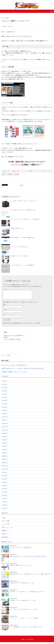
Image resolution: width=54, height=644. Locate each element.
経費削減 (10, 174)
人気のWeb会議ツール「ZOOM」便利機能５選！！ (23, 238)
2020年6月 (5, 445)
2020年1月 (5, 461)
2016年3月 (5, 510)
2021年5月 (5, 409)
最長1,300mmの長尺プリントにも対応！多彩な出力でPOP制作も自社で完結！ (23, 370)
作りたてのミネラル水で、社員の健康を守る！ (15, 367)
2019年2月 (5, 497)
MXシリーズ (21, 171)
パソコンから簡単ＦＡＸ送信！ (13, 341)
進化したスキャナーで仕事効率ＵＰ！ (15, 337)
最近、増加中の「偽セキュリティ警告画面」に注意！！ (24, 210)
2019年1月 (5, 500)
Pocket (22, 185)
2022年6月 (5, 386)
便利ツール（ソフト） (8, 529)
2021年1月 (5, 422)
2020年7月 (5, 442)
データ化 (49, 171)
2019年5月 (5, 487)
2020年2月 (5, 458)
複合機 (16, 174)
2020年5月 (5, 448)
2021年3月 (5, 416)
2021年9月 (5, 396)
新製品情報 (5, 539)
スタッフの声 (5, 526)
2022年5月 (5, 389)
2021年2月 (5, 419)
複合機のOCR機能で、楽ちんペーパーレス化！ (15, 374)
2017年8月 (5, 504)
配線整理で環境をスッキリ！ (18, 228)
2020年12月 (5, 425)
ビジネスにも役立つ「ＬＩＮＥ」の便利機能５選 (23, 265)
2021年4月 (5, 412)
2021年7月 (5, 402)
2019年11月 (5, 468)
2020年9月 (5, 435)
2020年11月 (5, 429)
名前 (4, 307)
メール (5, 312)
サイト (5, 316)
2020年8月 (5, 438)
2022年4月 (5, 393)
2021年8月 (5, 399)
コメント (6, 289)
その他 (4, 171)
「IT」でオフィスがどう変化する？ (19, 247)
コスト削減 (29, 171)
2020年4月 (5, 451)
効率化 (4, 174)
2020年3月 (5, 455)
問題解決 (4, 533)
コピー (36, 171)
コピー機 (42, 171)
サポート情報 (11, 171)
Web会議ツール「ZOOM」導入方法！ (20, 256)
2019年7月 (5, 481)
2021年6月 (5, 406)
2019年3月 (5, 494)
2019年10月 (5, 471)
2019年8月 (5, 478)
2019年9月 (5, 474)
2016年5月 (5, 507)
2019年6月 (5, 484)
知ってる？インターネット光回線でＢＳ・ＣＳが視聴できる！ (26, 219)
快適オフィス (5, 536)
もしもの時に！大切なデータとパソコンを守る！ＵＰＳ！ (25, 201)
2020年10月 (5, 432)
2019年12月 (5, 464)
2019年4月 (5, 491)
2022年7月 (5, 383)
